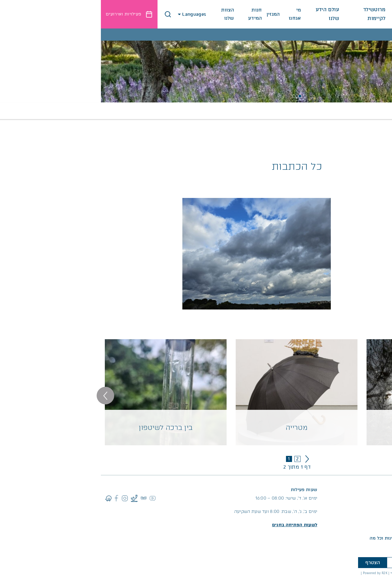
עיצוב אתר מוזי (300, 573)
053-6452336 (336, 498)
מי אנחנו (194, 14)
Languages (92, 14)
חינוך (181, 111)
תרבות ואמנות (282, 111)
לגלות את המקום (317, 18)
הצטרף (272, 563)
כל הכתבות (246, 111)
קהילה (124, 111)
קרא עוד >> (375, 217)
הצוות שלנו (127, 14)
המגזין (172, 14)
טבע (163, 111)
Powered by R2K (274, 573)
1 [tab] (199, 96)
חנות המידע (154, 14)
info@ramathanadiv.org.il (348, 507)
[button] (67, 14)
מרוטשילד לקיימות (273, 18)
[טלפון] (337, 563)
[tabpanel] (196, 65)
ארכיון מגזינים (210, 111)
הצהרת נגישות (376, 573)
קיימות (101, 111)
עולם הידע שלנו (226, 18)
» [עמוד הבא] (206, 459)
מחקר (145, 111)
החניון (381, 524)
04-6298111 (363, 498)
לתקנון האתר (378, 579)
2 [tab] (193, 96)
